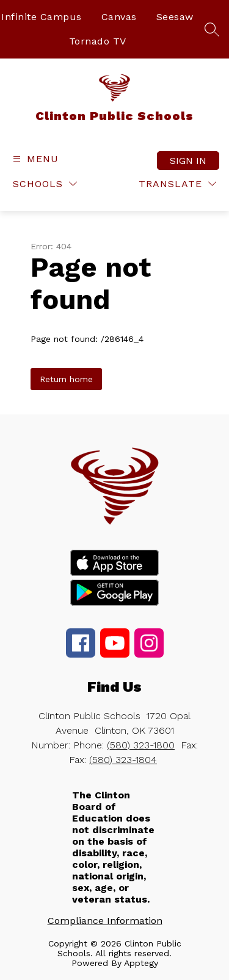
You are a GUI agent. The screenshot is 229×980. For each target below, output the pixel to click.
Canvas (119, 17)
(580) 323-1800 (141, 745)
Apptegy (141, 963)
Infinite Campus (42, 17)
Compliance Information (105, 921)
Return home (66, 379)
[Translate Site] (177, 184)
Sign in (188, 161)
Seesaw (175, 17)
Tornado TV (98, 41)
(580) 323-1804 (123, 760)
